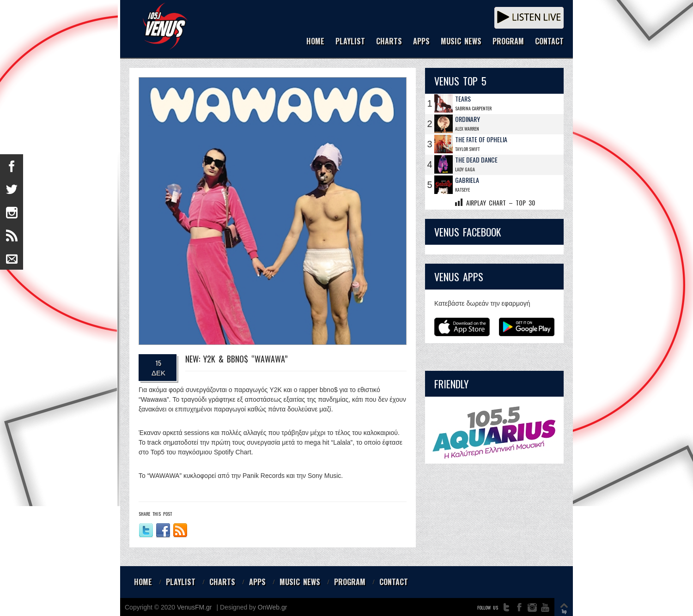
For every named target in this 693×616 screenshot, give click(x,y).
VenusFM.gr (194, 607)
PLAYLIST (350, 42)
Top (564, 611)
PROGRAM (508, 42)
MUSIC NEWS (461, 42)
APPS (421, 42)
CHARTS (389, 42)
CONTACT (549, 42)
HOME (315, 42)
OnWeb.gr (273, 607)
